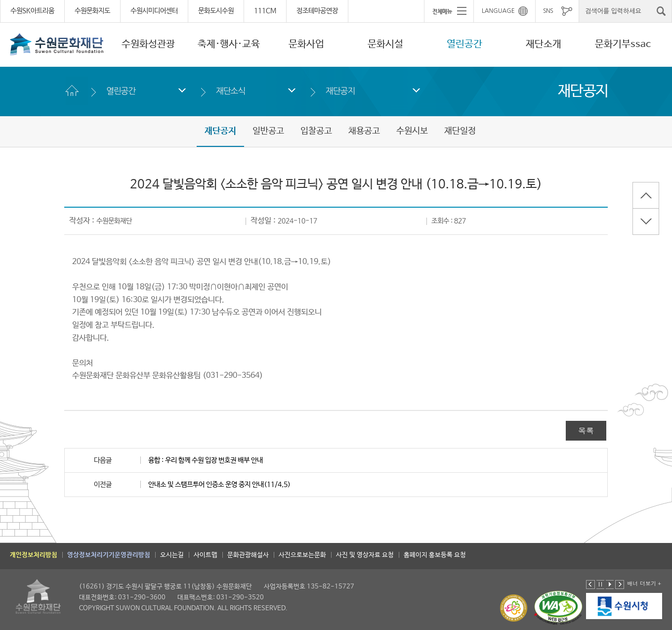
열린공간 (464, 44)
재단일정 (460, 131)
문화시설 (385, 44)
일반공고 (268, 131)
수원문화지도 (92, 11)
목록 (586, 430)
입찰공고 (316, 131)
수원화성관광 (148, 44)
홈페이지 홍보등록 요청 (435, 555)
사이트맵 (206, 555)
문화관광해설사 (248, 555)
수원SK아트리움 (32, 11)
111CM (265, 11)
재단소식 (231, 91)
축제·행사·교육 (229, 44)
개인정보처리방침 (34, 555)
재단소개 (544, 44)
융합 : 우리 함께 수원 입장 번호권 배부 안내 (206, 460)
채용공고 (364, 131)
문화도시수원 (216, 11)
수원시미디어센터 (154, 11)
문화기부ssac (623, 44)
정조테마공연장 (317, 11)
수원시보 (412, 131)
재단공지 (340, 91)
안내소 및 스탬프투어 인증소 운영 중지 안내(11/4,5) (219, 485)
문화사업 (306, 44)
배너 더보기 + (644, 583)
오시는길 (172, 555)
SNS (548, 11)
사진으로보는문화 (302, 555)
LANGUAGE (498, 11)
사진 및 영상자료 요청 (365, 555)
